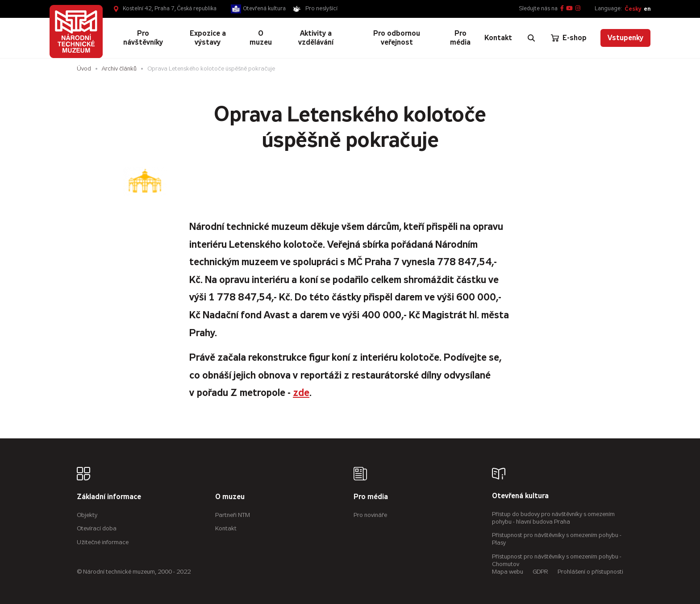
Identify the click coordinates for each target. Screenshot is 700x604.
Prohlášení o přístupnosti (590, 572)
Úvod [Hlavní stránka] (84, 69)
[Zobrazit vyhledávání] (531, 38)
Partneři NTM (233, 515)
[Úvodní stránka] (76, 31)
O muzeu (230, 497)
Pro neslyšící (321, 8)
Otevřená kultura (265, 8)
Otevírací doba (97, 528)
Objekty (87, 515)
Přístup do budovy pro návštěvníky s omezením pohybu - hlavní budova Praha (553, 518)
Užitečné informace (103, 542)
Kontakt (226, 528)
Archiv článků (119, 69)
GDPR (540, 572)
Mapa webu (508, 572)
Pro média (371, 497)
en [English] (647, 9)
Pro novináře (370, 515)
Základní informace (109, 497)
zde (301, 393)
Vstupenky (625, 38)
